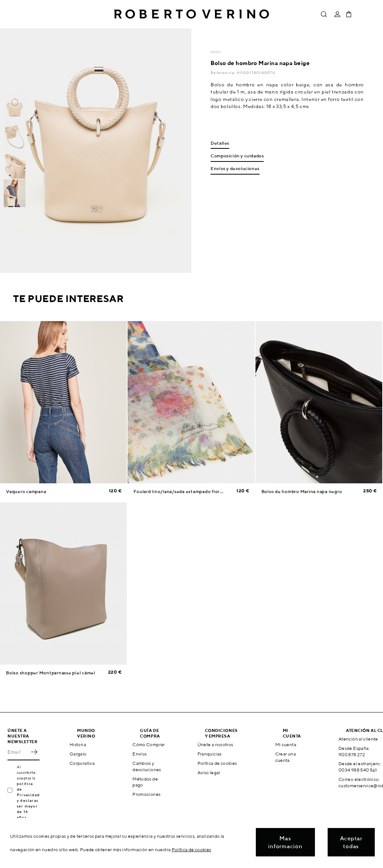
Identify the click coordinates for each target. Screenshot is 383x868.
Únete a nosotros (215, 744)
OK (34, 752)
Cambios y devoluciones (147, 766)
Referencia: (223, 73)
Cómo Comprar (148, 744)
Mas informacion (285, 842)
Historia (78, 744)
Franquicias (210, 754)
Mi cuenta (286, 744)
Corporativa (82, 763)
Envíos (140, 754)
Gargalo (78, 754)
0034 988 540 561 (358, 770)
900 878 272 (352, 755)
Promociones (146, 794)
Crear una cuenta (286, 757)
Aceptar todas (351, 842)
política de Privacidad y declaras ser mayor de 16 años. (28, 800)
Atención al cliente (358, 739)
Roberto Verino (191, 14)
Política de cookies (217, 763)
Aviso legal (209, 772)
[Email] (18, 752)
